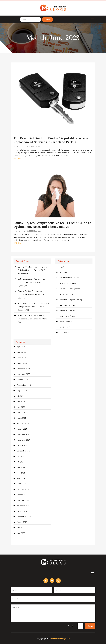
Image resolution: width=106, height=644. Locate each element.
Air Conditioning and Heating (71, 300)
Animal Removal (66, 322)
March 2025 (22, 418)
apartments (64, 333)
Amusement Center (67, 316)
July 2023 (21, 528)
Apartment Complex (68, 327)
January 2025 (22, 429)
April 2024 (21, 478)
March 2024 (22, 484)
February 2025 (23, 424)
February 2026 (23, 358)
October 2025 (23, 380)
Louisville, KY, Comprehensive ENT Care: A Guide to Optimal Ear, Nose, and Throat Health (52, 225)
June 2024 (21, 467)
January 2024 (22, 495)
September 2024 (24, 451)
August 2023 (22, 522)
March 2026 (22, 352)
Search (48, 19)
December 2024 (23, 435)
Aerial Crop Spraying (68, 294)
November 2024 (23, 440)
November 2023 (23, 506)
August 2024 (22, 456)
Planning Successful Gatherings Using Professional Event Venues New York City (32, 319)
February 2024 (23, 489)
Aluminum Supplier (67, 311)
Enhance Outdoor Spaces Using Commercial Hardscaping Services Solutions (31, 295)
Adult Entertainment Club (69, 278)
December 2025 (23, 369)
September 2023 (24, 517)
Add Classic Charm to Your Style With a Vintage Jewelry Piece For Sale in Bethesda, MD (33, 307)
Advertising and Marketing (70, 283)
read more (17, 158)
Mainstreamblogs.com (61, 639)
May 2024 (21, 473)
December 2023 (23, 500)
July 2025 (21, 396)
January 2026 (22, 363)
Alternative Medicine (68, 305)
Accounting (64, 272)
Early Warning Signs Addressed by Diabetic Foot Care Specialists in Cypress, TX (31, 282)
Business (37, 146)
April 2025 (21, 413)
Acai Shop (64, 267)
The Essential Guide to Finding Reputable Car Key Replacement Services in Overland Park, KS (51, 140)
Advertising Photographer (70, 289)
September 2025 (24, 385)
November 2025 (23, 374)
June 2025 (21, 402)
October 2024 (23, 445)
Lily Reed (19, 146)
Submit (90, 626)
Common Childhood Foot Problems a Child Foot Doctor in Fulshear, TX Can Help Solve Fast (32, 270)
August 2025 (22, 391)
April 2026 (21, 347)
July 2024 (21, 462)
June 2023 (21, 533)
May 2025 (21, 407)
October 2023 (23, 511)
